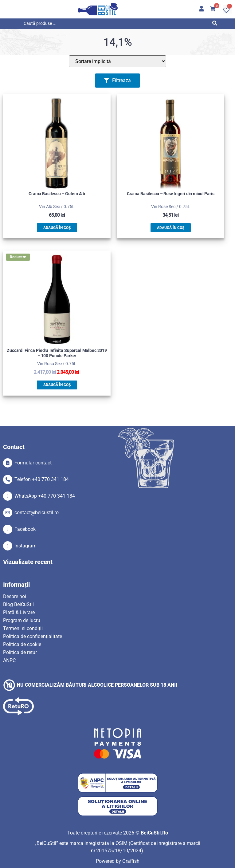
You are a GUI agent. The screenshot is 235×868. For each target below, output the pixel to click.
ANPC (9, 660)
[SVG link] (98, 9)
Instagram (25, 546)
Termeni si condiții (23, 628)
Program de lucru (22, 620)
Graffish (131, 861)
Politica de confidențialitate (33, 636)
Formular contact (33, 463)
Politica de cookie (22, 644)
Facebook (25, 529)
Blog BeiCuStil (18, 604)
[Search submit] (216, 24)
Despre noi (15, 596)
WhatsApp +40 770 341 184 (45, 496)
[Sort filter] (118, 61)
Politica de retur (20, 652)
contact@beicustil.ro (37, 513)
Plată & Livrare (19, 612)
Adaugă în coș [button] (57, 228)
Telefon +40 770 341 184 (42, 479)
